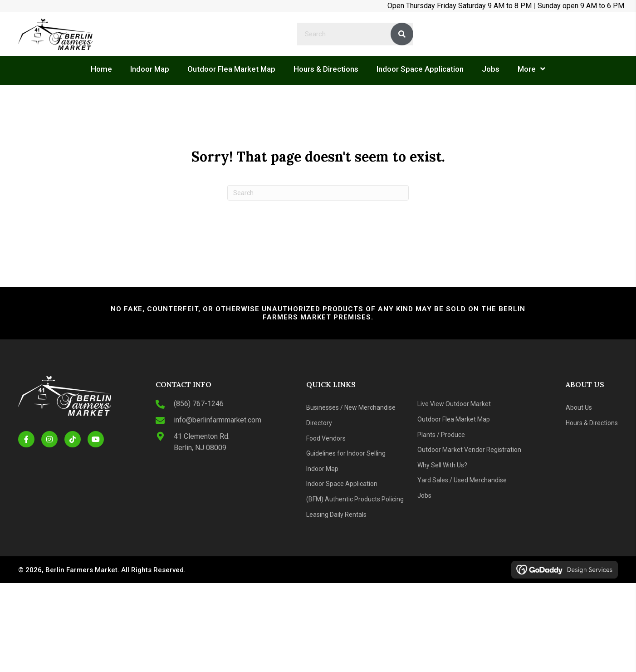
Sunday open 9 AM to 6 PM (581, 6)
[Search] (318, 193)
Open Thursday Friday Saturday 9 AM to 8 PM (460, 6)
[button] (26, 439)
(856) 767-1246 (199, 404)
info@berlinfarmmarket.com (218, 420)
